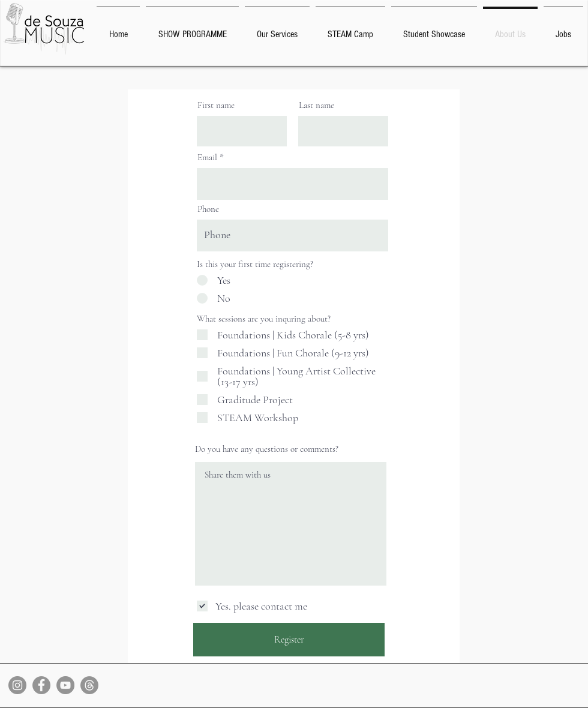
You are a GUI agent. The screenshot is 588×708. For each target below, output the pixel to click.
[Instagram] (17, 685)
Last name (316, 105)
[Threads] (89, 685)
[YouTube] (65, 685)
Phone (208, 209)
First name (216, 105)
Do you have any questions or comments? (267, 449)
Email (207, 157)
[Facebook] (41, 685)
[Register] (289, 640)
